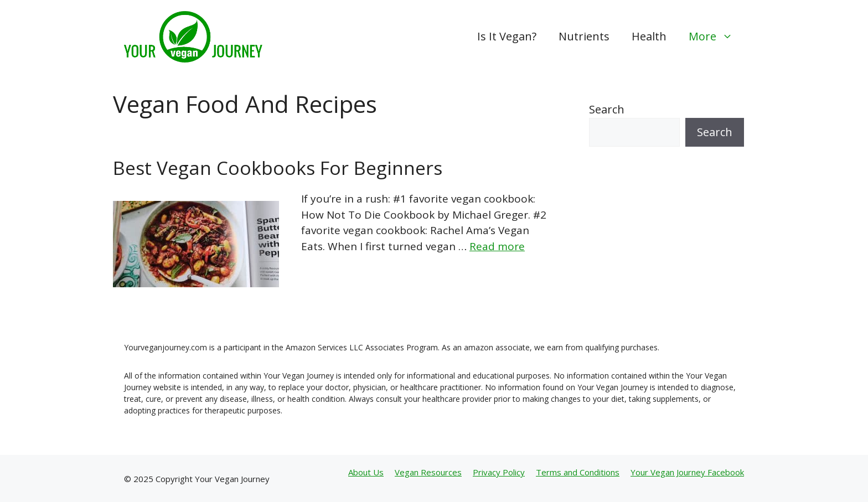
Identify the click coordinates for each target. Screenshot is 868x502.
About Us (366, 472)
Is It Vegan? (507, 36)
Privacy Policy (499, 472)
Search (607, 109)
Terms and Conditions (578, 472)
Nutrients (584, 36)
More (716, 37)
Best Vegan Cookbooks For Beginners (278, 168)
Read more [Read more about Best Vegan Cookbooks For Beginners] (497, 246)
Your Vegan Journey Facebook (687, 472)
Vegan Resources (428, 472)
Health (649, 36)
